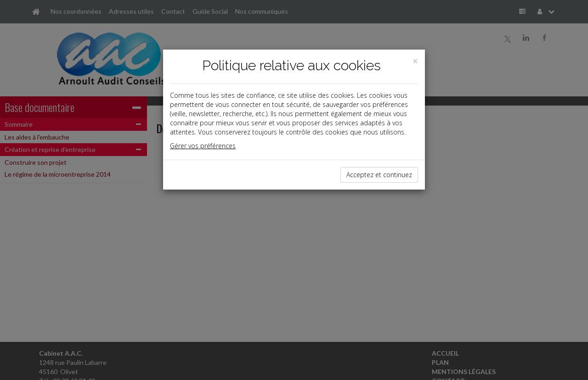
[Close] (415, 61)
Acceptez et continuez (379, 175)
